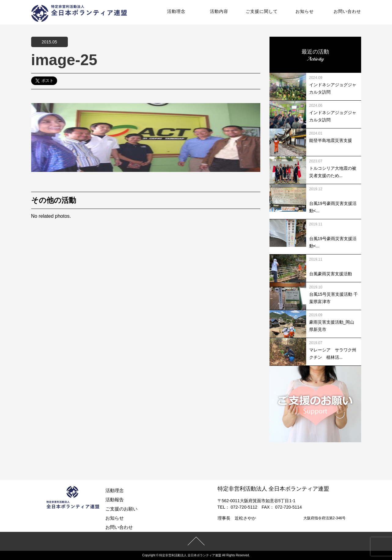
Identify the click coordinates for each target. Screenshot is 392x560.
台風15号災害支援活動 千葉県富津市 (333, 298)
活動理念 (176, 11)
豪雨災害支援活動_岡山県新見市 (332, 326)
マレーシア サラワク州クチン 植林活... (333, 354)
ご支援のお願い (121, 509)
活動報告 (115, 500)
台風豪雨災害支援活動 (331, 274)
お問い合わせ (347, 11)
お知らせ (305, 11)
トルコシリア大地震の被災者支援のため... (333, 172)
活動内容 (219, 11)
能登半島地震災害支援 (331, 140)
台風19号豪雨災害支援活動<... (333, 207)
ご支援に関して (262, 11)
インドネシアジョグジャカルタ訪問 (333, 88)
